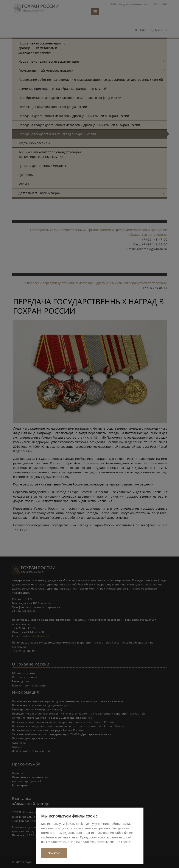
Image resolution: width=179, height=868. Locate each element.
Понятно (54, 853)
